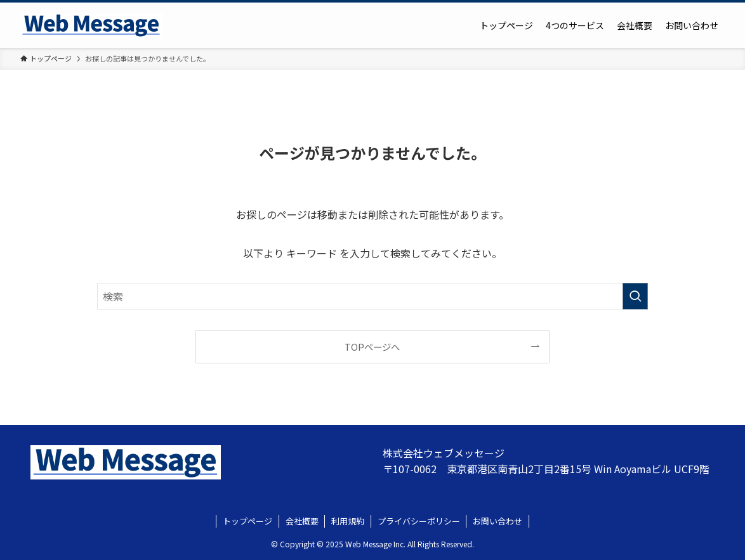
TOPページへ (372, 347)
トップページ (247, 521)
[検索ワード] (372, 296)
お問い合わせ (498, 521)
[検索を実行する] (635, 296)
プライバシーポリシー (419, 521)
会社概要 (302, 521)
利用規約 (348, 521)
